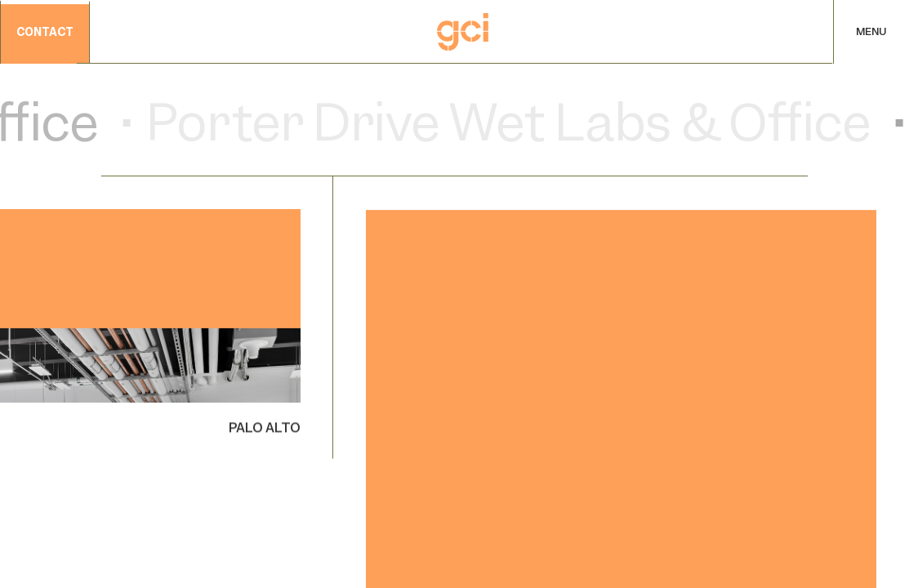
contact (45, 33)
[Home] (463, 32)
